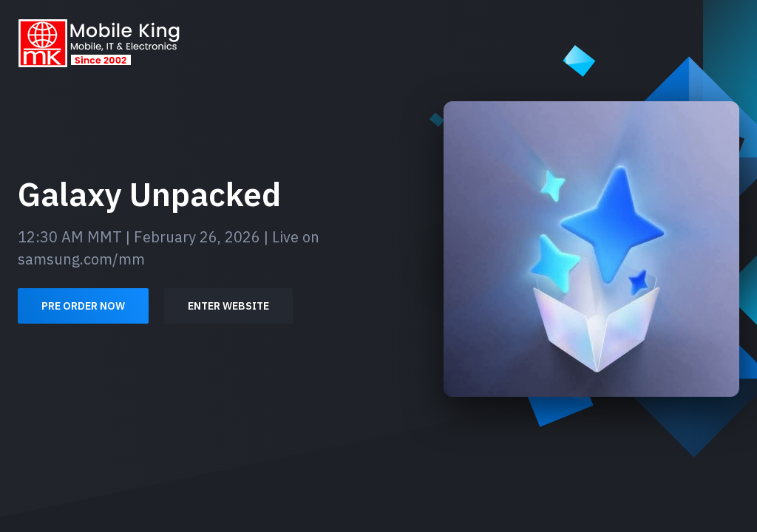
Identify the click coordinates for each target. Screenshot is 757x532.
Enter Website (228, 306)
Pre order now (83, 306)
